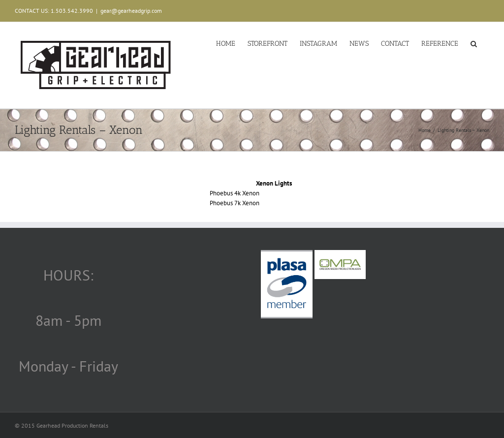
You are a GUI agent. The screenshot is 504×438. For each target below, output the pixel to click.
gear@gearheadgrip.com (131, 11)
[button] (474, 43)
